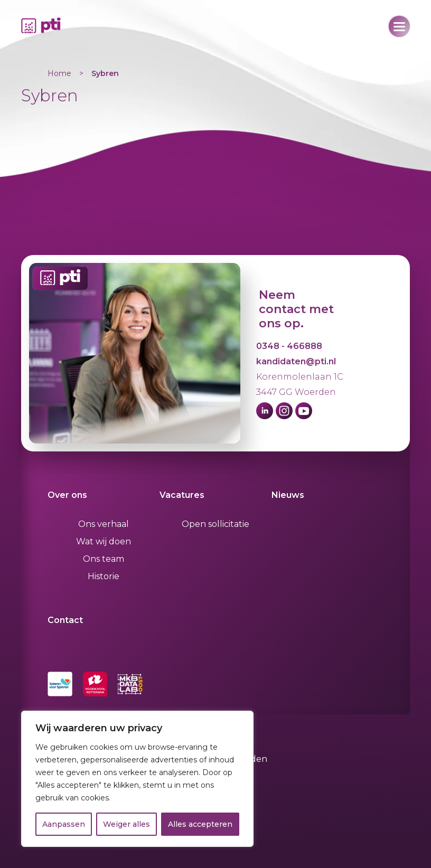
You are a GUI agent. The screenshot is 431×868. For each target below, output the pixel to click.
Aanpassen (64, 824)
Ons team (104, 559)
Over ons (67, 495)
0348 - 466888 (289, 346)
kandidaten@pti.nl (296, 361)
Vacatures (182, 495)
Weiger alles (127, 824)
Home (59, 73)
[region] (137, 779)
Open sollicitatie (215, 524)
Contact (65, 620)
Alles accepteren (200, 824)
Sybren (105, 73)
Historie (104, 576)
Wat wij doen (104, 541)
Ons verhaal (104, 524)
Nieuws (288, 495)
